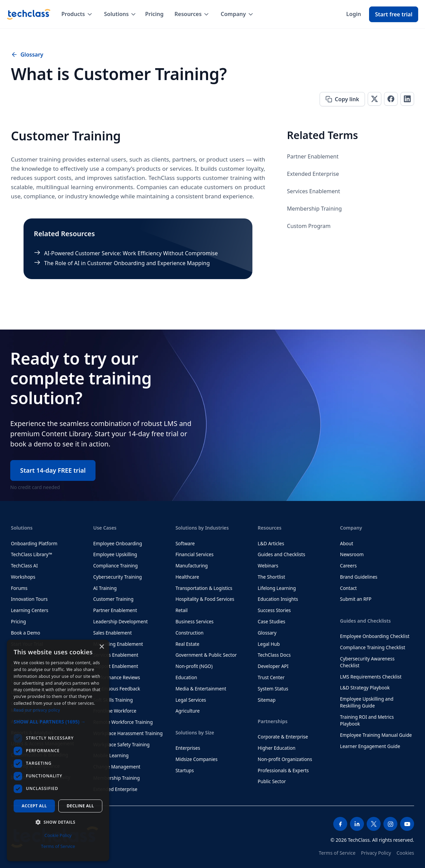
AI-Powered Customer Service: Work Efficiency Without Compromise (131, 253)
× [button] (101, 647)
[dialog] (58, 750)
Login (354, 14)
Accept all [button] (34, 806)
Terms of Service (337, 853)
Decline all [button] (80, 806)
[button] (77, 14)
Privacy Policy (376, 853)
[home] (29, 14)
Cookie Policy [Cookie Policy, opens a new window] (58, 835)
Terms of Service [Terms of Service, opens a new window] (58, 846)
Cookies (405, 853)
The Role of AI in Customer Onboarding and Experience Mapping (127, 263)
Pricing (154, 14)
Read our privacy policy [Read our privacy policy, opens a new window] (37, 710)
